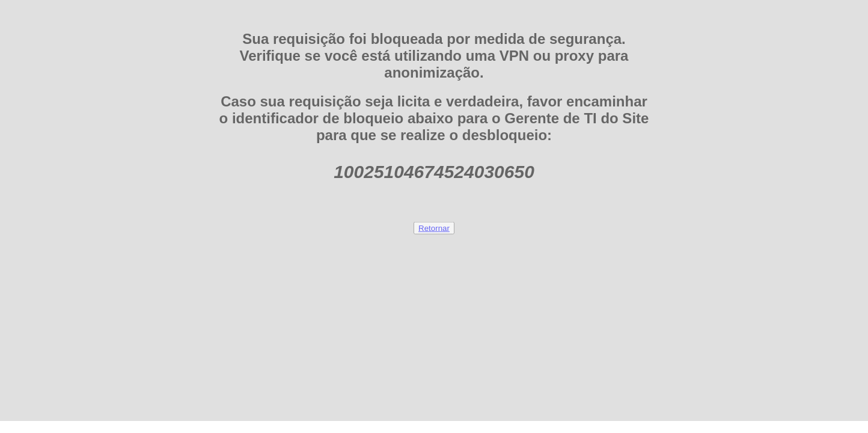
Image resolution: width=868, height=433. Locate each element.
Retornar (434, 228)
